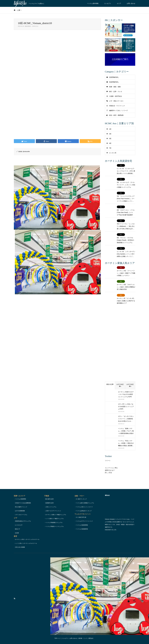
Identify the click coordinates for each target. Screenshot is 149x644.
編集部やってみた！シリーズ (118, 110)
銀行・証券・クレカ (116, 91)
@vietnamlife (26, 152)
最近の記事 (110, 384)
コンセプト (108, 3)
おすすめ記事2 (130, 385)
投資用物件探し (114, 82)
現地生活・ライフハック (117, 106)
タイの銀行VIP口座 (81, 517)
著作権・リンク (83, 638)
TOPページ (57, 638)
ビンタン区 (113, 153)
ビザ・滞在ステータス (116, 101)
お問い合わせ (131, 3)
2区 (110, 134)
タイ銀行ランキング (81, 499)
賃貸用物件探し (114, 77)
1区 (110, 129)
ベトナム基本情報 (93, 3)
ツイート (108, 461)
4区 (110, 143)
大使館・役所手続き (116, 96)
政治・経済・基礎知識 (116, 115)
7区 (110, 148)
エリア (119, 3)
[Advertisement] (57, 56)
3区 (110, 139)
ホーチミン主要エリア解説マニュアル (56, 515)
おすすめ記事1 (120, 385)
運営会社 (91, 638)
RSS (15, 598)
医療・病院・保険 (115, 87)
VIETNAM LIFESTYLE (118, 598)
